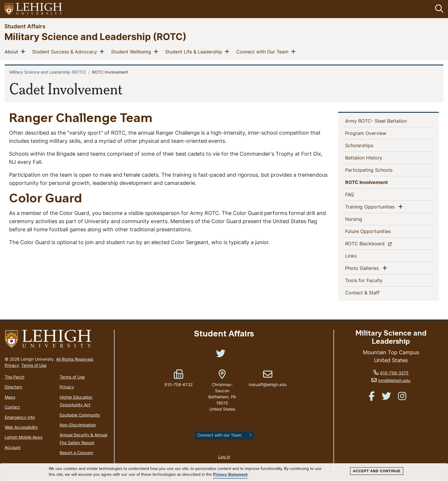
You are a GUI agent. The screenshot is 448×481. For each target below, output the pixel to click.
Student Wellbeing (132, 51)
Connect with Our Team (263, 51)
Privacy (12, 365)
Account (13, 447)
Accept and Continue (377, 471)
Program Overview (375, 133)
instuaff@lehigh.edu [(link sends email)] (268, 378)
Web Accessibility (21, 427)
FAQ (359, 194)
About (13, 51)
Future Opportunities (377, 231)
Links (360, 256)
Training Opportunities (371, 206)
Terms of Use (34, 365)
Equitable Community (80, 415)
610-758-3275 (394, 373)
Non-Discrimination (78, 425)
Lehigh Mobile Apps (24, 437)
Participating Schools (378, 170)
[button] (438, 9)
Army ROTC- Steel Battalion (385, 121)
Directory (13, 387)
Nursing (363, 219)
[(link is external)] (221, 355)
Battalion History (373, 157)
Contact (12, 407)
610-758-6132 (179, 384)
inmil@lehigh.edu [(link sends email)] (394, 381)
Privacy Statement (230, 475)
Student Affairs (25, 26)
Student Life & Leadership (195, 51)
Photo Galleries (363, 268)
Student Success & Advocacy (66, 51)
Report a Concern (76, 453)
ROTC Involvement (377, 182)
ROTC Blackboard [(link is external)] (375, 243)
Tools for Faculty (373, 280)
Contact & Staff (372, 292)
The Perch (14, 377)
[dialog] (224, 472)
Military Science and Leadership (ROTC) (95, 36)
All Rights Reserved (75, 359)
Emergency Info (20, 417)
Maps (10, 397)
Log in (224, 457)
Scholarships (369, 145)
